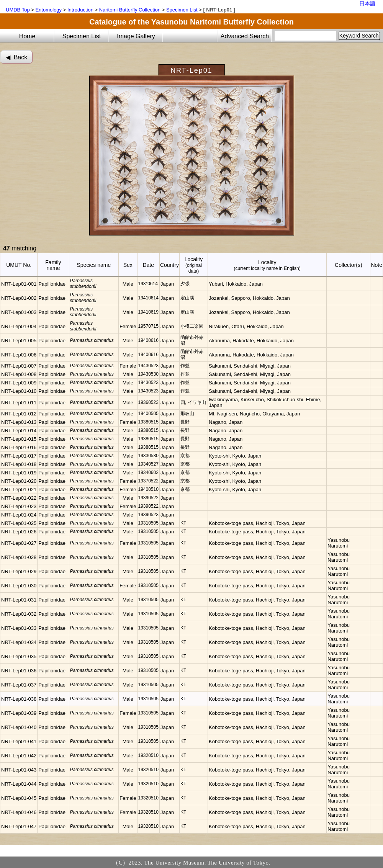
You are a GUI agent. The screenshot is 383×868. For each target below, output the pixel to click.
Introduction (80, 10)
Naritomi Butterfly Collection (130, 10)
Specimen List (182, 10)
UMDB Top (18, 10)
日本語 (367, 3)
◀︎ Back (16, 57)
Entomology (48, 10)
